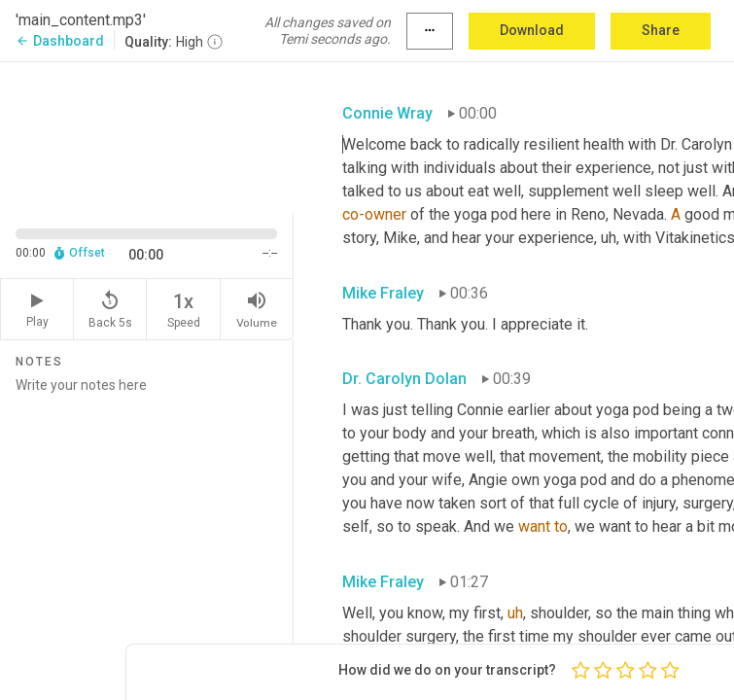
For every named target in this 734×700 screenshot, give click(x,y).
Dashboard (60, 41)
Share (661, 30)
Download (532, 30)
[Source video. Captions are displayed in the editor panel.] (147, 136)
